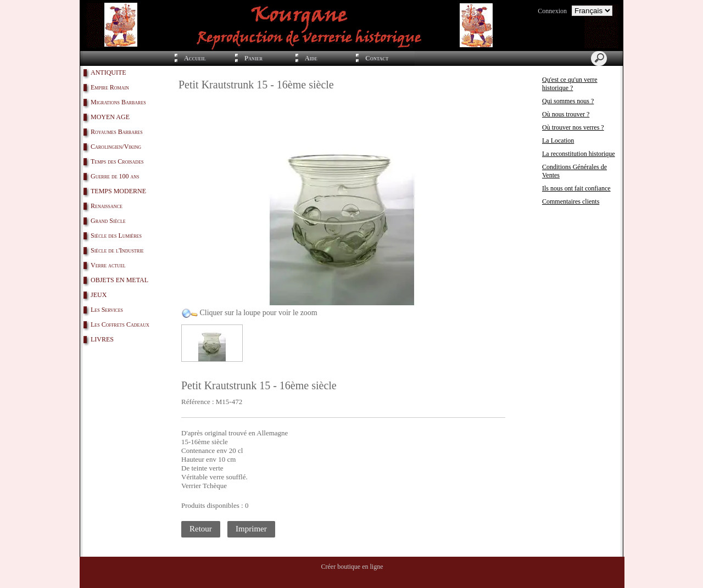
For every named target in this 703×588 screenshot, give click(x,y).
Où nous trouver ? (566, 114)
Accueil (195, 58)
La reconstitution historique (579, 154)
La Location (558, 141)
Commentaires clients (571, 201)
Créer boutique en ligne (352, 567)
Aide (311, 58)
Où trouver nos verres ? (573, 127)
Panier (253, 58)
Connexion (552, 11)
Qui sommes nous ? (568, 101)
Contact (377, 58)
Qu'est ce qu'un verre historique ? (570, 84)
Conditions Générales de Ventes (574, 171)
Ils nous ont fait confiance (576, 188)
